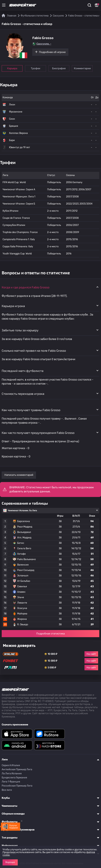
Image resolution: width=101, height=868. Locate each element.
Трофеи (36, 68)
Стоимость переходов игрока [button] (23, 394)
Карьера (12, 68)
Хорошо (10, 862)
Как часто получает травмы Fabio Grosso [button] (31, 410)
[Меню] (4, 5)
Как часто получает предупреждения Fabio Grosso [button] (38, 433)
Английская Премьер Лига (17, 769)
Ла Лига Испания (12, 774)
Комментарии (83, 68)
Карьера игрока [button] (13, 306)
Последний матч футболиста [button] (23, 371)
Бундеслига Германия (14, 778)
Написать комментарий (19, 475)
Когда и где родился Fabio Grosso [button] (26, 287)
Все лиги (7, 790)
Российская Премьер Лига (17, 786)
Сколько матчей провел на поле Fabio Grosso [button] (34, 350)
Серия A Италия (11, 765)
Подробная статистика (50, 634)
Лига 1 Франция (11, 782)
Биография (59, 68)
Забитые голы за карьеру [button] (20, 330)
